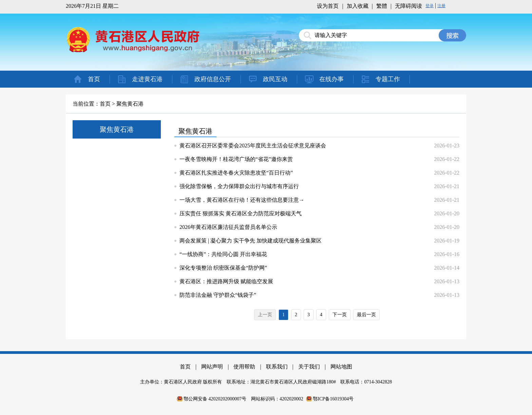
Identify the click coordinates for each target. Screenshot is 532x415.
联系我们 (277, 367)
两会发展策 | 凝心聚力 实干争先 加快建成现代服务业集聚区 (251, 241)
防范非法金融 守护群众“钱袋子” (218, 295)
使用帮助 (244, 367)
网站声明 (212, 367)
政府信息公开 (213, 79)
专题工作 (388, 79)
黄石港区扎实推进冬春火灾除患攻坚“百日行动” (236, 173)
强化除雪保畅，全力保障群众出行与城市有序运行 (239, 186)
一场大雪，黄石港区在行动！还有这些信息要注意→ (242, 200)
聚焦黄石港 (130, 104)
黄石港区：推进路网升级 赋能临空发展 (226, 281)
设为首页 (328, 6)
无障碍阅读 (408, 6)
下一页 (340, 315)
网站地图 (341, 367)
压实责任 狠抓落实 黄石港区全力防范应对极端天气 (241, 213)
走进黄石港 (147, 79)
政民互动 (275, 79)
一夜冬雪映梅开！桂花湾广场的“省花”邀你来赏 (236, 159)
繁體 (382, 6)
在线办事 (331, 79)
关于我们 (309, 367)
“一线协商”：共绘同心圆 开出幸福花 (223, 254)
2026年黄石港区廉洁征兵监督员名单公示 (228, 227)
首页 (94, 79)
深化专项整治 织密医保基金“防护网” (223, 268)
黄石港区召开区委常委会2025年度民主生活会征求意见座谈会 (253, 146)
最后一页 (366, 315)
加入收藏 (358, 6)
